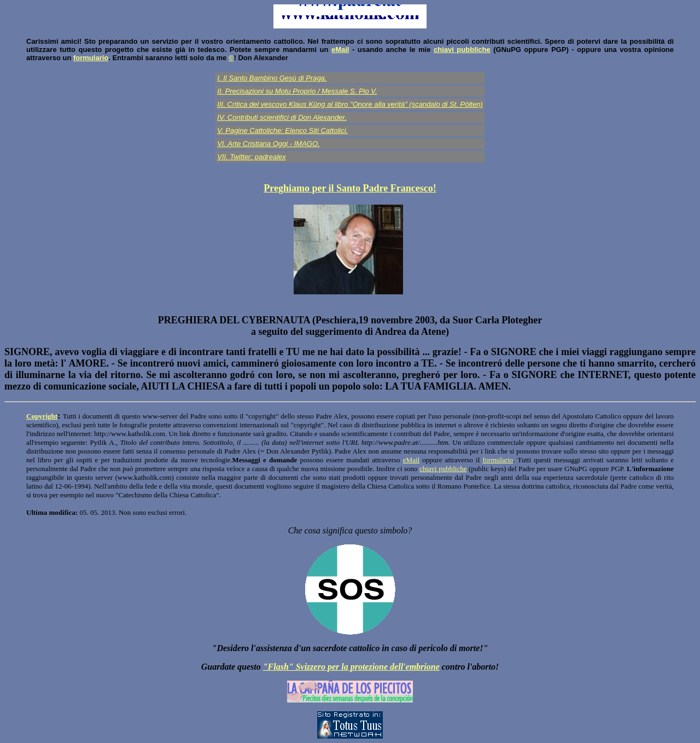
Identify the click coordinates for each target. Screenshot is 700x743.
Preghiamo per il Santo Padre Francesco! (350, 188)
